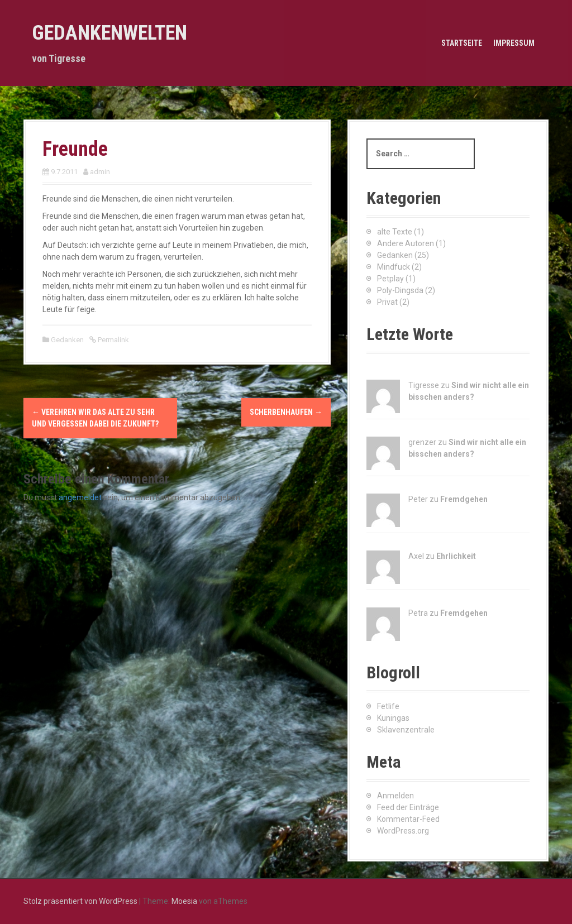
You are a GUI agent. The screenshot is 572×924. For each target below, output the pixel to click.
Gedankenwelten (109, 33)
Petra (418, 613)
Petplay (390, 279)
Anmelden (395, 796)
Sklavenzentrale (406, 730)
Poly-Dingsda (400, 290)
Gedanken (67, 340)
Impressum (514, 43)
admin (100, 172)
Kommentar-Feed (408, 819)
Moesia (184, 901)
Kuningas (393, 718)
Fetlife (388, 706)
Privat (387, 302)
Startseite (462, 43)
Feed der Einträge (408, 807)
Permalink (113, 340)
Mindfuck (394, 267)
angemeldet (80, 497)
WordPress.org (403, 831)
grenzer (422, 442)
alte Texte (395, 232)
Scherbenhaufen (286, 412)
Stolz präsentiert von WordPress (80, 901)
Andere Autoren (406, 243)
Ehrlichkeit (456, 556)
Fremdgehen (464, 499)
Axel (416, 556)
